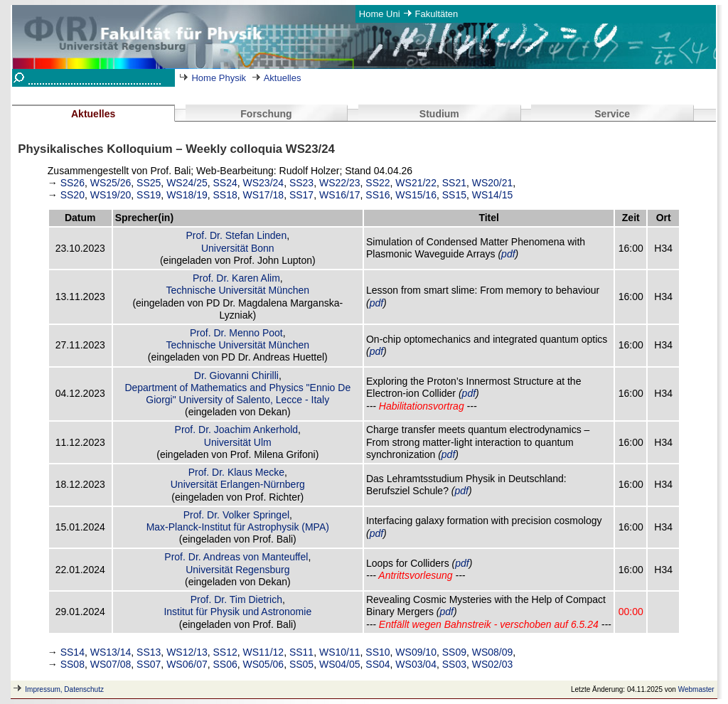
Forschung (266, 114)
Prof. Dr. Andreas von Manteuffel (236, 557)
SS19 (149, 195)
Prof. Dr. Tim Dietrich (236, 599)
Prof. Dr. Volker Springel (236, 515)
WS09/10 (416, 652)
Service (612, 114)
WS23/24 (264, 183)
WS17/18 (264, 195)
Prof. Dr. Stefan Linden (237, 235)
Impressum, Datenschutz (64, 689)
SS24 (225, 183)
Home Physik (219, 78)
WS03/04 (416, 664)
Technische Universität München (238, 290)
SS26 (73, 183)
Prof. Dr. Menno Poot (236, 333)
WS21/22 (416, 183)
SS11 (301, 652)
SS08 (73, 664)
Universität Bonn (238, 248)
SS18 (225, 195)
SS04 (378, 664)
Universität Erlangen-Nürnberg (238, 484)
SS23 (301, 183)
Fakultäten (437, 14)
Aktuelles (283, 78)
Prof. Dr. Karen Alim (236, 278)
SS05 (301, 664)
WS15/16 (416, 195)
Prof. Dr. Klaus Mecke (236, 472)
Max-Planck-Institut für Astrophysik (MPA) (238, 527)
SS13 (149, 652)
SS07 (149, 664)
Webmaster (696, 689)
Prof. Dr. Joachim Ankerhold (237, 430)
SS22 (378, 183)
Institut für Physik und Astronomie (237, 612)
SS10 (378, 652)
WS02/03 (493, 664)
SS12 (225, 652)
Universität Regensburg (237, 570)
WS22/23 (340, 183)
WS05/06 (264, 664)
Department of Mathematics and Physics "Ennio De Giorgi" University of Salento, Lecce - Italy (237, 394)
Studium (439, 114)
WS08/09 (493, 652)
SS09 (454, 652)
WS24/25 (187, 183)
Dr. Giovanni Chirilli (236, 375)
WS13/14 (111, 652)
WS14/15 (493, 195)
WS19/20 (111, 195)
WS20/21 (493, 183)
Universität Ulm (238, 442)
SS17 (301, 195)
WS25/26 (111, 183)
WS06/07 (187, 664)
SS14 (73, 652)
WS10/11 (340, 652)
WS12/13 (187, 652)
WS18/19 (187, 195)
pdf (508, 254)
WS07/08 (111, 664)
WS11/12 (264, 652)
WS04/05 (340, 664)
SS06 (225, 664)
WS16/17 (340, 195)
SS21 (454, 183)
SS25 (149, 183)
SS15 (454, 195)
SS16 (378, 195)
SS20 (73, 195)
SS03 (454, 664)
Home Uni (380, 14)
